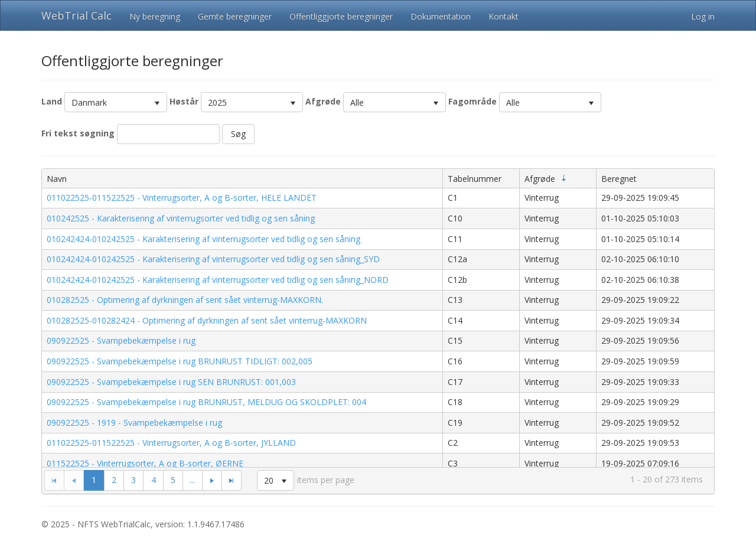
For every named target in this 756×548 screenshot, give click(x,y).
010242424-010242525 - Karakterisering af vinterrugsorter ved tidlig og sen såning (203, 239)
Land (52, 101)
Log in (703, 16)
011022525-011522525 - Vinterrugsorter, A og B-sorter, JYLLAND (171, 443)
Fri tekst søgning (78, 133)
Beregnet (619, 179)
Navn (57, 179)
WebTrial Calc (76, 15)
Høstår (184, 101)
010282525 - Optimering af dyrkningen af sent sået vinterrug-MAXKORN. (185, 300)
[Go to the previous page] (74, 480)
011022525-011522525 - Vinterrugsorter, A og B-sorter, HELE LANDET (182, 198)
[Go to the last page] (232, 480)
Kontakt (504, 16)
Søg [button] (238, 134)
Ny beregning (155, 16)
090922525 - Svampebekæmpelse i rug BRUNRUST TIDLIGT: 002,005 (180, 361)
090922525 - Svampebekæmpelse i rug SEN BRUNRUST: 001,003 (171, 382)
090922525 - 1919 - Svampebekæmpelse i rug (134, 423)
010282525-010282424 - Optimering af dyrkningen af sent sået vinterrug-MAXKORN (207, 320)
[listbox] (116, 102)
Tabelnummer (475, 179)
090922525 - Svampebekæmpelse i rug (121, 340)
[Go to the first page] (54, 480)
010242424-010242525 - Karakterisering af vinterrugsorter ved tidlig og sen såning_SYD (213, 259)
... (192, 480)
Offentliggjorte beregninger (341, 16)
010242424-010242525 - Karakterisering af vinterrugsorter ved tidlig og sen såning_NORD (218, 280)
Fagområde (472, 101)
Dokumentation (441, 16)
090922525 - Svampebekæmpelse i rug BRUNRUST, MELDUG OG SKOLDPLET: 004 (206, 402)
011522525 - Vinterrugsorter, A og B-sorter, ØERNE (145, 463)
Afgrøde (323, 101)
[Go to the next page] (212, 480)
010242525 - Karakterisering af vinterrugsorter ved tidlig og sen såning (181, 218)
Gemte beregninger (235, 16)
